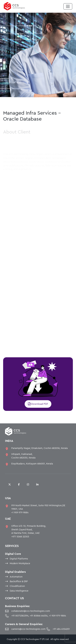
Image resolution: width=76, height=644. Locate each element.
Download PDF (38, 404)
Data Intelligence (19, 591)
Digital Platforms (19, 559)
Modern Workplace (20, 563)
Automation (16, 577)
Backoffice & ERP (19, 581)
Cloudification (17, 586)
